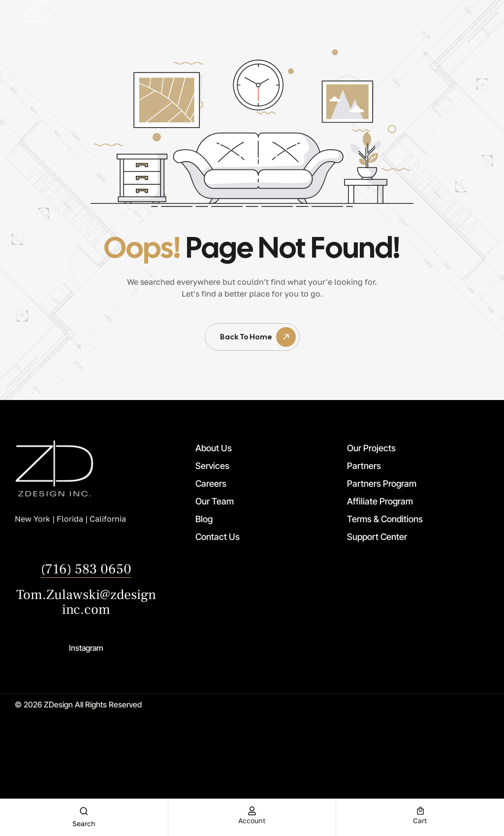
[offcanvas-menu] (494, 12)
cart (420, 820)
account (252, 820)
